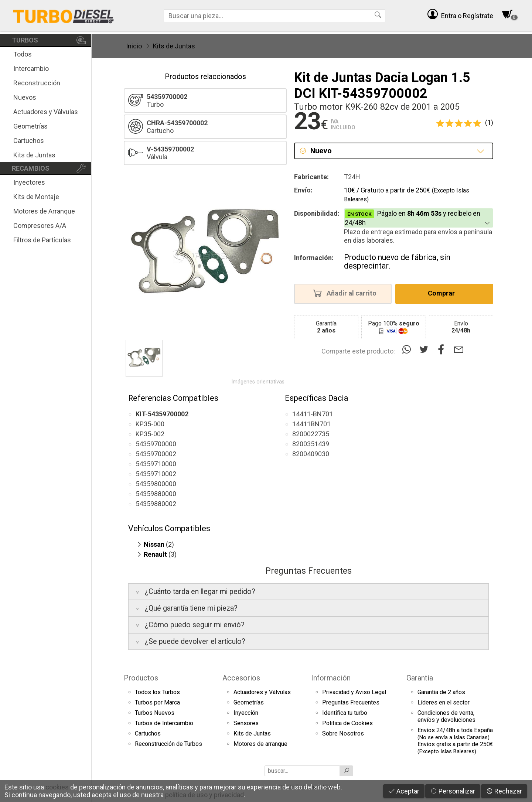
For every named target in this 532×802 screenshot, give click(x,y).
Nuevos (25, 97)
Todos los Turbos (157, 692)
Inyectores (29, 182)
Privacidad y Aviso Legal (354, 692)
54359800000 (156, 484)
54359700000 (156, 444)
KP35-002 (150, 434)
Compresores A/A (40, 226)
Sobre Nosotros (343, 733)
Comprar (444, 293)
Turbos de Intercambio (164, 723)
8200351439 (311, 444)
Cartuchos (29, 141)
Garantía (420, 678)
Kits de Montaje (36, 197)
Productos (141, 678)
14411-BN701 (313, 414)
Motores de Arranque (44, 211)
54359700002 (156, 454)
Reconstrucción (37, 83)
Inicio (134, 46)
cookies (57, 787)
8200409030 (311, 454)
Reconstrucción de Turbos (168, 744)
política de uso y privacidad (204, 795)
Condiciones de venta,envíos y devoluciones (446, 716)
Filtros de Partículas (42, 240)
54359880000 (156, 494)
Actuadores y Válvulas (46, 112)
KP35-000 (150, 424)
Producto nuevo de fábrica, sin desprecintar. (397, 262)
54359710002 (156, 474)
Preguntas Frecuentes (351, 702)
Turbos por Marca (157, 702)
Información (331, 678)
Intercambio (31, 69)
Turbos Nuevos (155, 713)
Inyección (246, 713)
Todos (23, 54)
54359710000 (156, 464)
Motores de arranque (260, 744)
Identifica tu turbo (345, 713)
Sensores (246, 723)
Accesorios (241, 678)
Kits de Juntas (34, 155)
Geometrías (30, 126)
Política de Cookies (347, 723)
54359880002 (156, 504)
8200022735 (311, 434)
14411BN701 (311, 424)
